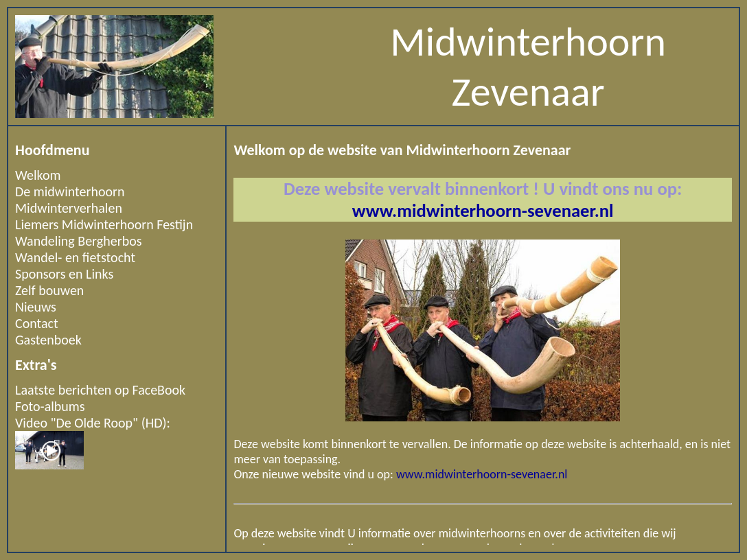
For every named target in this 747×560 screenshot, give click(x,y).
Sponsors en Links (64, 274)
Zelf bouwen (49, 290)
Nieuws (36, 307)
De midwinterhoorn (70, 191)
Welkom (38, 175)
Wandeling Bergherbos (79, 241)
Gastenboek (48, 340)
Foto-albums (50, 406)
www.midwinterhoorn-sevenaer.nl (483, 211)
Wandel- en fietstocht (75, 257)
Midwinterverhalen (69, 208)
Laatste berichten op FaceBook (100, 390)
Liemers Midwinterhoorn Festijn (104, 224)
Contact (37, 323)
